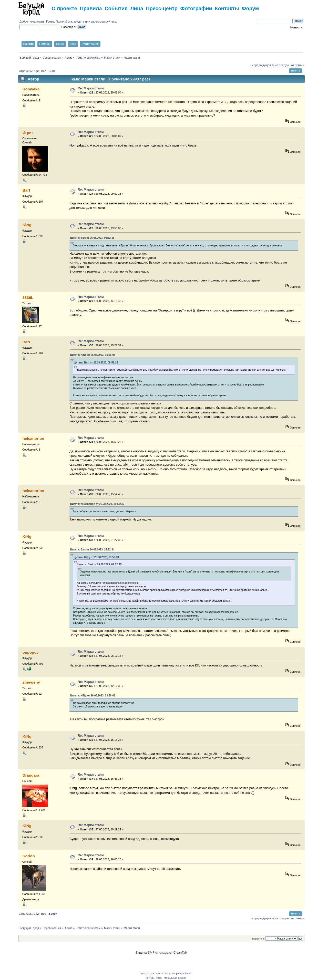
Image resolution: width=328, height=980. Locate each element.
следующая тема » (292, 65)
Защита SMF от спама (152, 953)
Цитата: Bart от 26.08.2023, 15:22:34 (92, 550)
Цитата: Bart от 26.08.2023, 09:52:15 (92, 238)
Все (43, 71)
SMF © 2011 (163, 973)
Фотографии (196, 8)
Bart (26, 190)
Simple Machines (181, 973)
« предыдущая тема (265, 65)
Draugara (31, 775)
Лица (137, 8)
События (116, 8)
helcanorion (33, 438)
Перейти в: (258, 939)
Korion (29, 856)
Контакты (227, 8)
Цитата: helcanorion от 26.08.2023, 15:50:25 (97, 504)
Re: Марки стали (91, 88)
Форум (250, 8)
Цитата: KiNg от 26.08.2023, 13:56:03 (93, 355)
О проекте (64, 8)
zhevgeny (31, 682)
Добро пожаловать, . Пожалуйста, (47, 22)
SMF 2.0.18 (147, 973)
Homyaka (31, 89)
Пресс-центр (162, 8)
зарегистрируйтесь (104, 22)
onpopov (31, 652)
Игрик (28, 133)
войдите (79, 22)
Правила (91, 8)
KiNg (27, 225)
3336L (28, 298)
